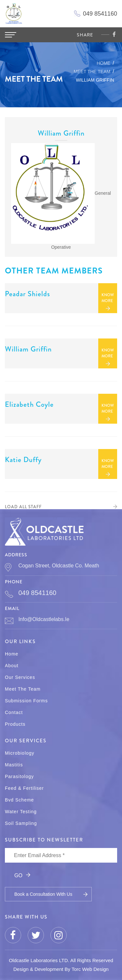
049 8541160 (37, 593)
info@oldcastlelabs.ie (44, 619)
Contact (14, 712)
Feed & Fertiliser (24, 788)
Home (103, 63)
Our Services (20, 677)
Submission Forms (26, 701)
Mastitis (14, 765)
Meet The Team (23, 689)
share (85, 35)
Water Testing (21, 812)
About (12, 666)
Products (15, 724)
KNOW (108, 298)
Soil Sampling (21, 823)
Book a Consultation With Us (43, 894)
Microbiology (20, 753)
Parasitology (19, 776)
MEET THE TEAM (92, 72)
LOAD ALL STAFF (23, 507)
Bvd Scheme (19, 800)
